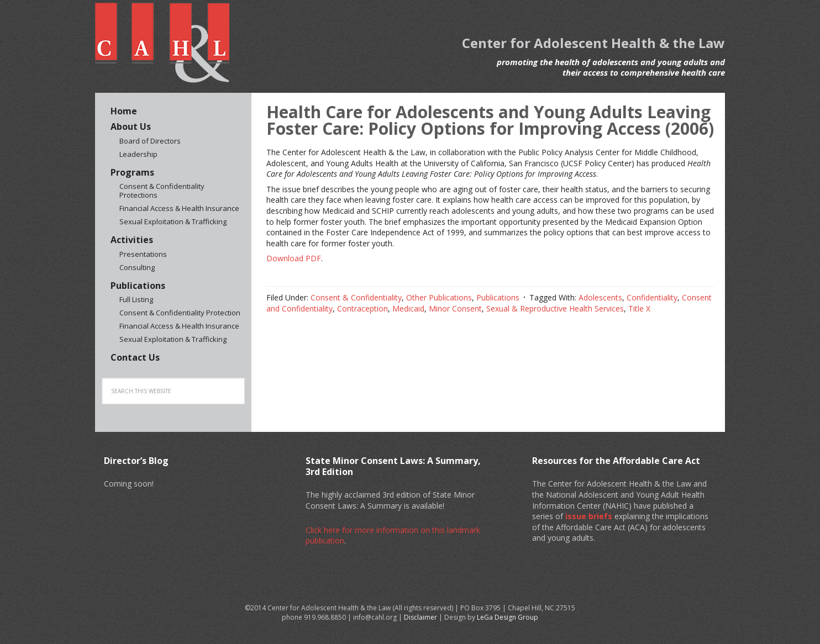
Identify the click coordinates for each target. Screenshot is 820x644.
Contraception (362, 308)
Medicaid (408, 308)
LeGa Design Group (508, 617)
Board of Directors (150, 141)
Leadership (138, 154)
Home (124, 111)
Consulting (137, 267)
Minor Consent (455, 308)
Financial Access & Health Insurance (179, 208)
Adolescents (600, 297)
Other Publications (439, 297)
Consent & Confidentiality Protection (180, 313)
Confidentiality (652, 297)
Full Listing (136, 299)
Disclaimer (420, 617)
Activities (132, 240)
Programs (132, 172)
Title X (639, 308)
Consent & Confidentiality (356, 297)
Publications (498, 297)
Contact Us (135, 357)
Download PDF (294, 258)
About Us (131, 126)
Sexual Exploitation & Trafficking (173, 221)
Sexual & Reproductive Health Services (555, 308)
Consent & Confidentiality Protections (162, 191)
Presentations (143, 254)
